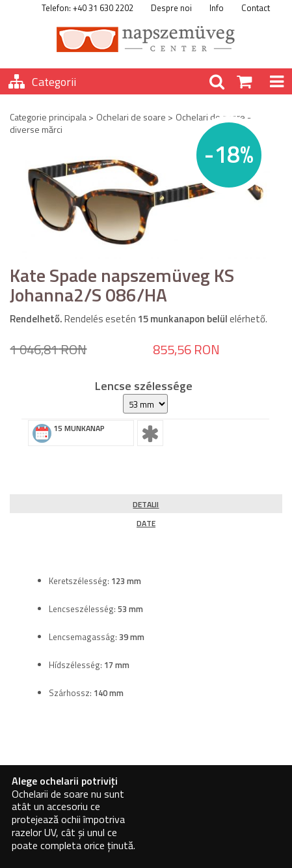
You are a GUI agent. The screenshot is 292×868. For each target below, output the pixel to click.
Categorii (54, 82)
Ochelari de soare (131, 117)
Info (217, 8)
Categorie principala (48, 117)
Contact (256, 8)
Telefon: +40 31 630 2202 (87, 8)
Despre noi (171, 8)
